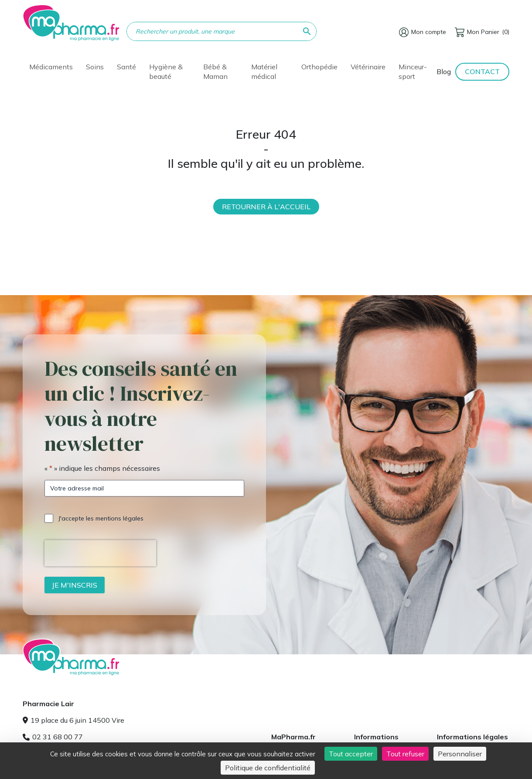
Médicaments (51, 67)
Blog (444, 71)
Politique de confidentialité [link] (268, 768)
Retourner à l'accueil (266, 207)
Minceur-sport (413, 71)
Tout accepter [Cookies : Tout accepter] (351, 754)
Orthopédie (319, 67)
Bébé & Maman (215, 71)
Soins (95, 67)
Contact (482, 71)
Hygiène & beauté (166, 71)
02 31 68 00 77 (53, 737)
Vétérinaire (368, 67)
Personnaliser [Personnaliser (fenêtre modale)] (460, 754)
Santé (126, 67)
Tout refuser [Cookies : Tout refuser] (405, 754)
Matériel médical (264, 71)
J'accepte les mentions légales (101, 518)
